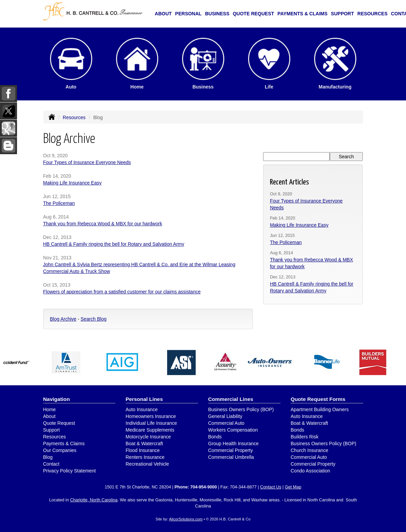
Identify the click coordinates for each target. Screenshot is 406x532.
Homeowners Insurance (151, 416)
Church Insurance (310, 450)
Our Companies (60, 450)
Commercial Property (231, 450)
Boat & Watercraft (144, 444)
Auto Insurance (142, 409)
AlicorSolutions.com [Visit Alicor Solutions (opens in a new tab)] (186, 519)
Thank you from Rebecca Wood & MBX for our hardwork (103, 224)
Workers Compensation (233, 430)
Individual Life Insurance (151, 423)
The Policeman (59, 203)
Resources (74, 117)
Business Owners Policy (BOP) (241, 409)
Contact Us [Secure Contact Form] (271, 487)
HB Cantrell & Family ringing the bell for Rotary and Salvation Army (114, 244)
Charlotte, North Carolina (94, 500)
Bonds (215, 437)
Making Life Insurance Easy (72, 183)
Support (52, 430)
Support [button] (342, 14)
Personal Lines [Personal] (144, 399)
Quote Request (59, 423)
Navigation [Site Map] (57, 399)
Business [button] (217, 14)
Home (50, 409)
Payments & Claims (302, 14)
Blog (48, 457)
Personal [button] (189, 14)
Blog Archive (63, 319)
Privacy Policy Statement (70, 471)
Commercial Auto (226, 423)
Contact (51, 464)
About (163, 14)
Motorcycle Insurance (148, 437)
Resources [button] (372, 14)
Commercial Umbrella (231, 457)
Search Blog (94, 319)
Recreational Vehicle (147, 464)
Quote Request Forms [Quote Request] (318, 399)
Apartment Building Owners (320, 409)
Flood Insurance (143, 450)
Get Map (293, 487)
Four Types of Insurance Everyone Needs (87, 162)
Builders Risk (305, 437)
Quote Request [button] (253, 14)
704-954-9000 (204, 487)
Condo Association (310, 471)
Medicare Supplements (150, 430)
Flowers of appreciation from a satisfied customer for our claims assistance (122, 292)
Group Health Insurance (234, 444)
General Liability (225, 416)
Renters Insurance (145, 457)
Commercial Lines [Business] (231, 399)
